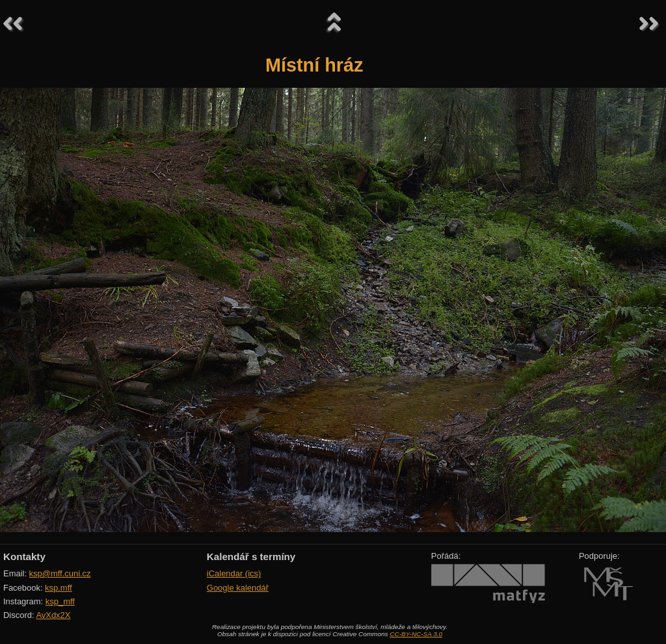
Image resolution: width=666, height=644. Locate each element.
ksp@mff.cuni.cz (60, 573)
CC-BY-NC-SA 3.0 (416, 634)
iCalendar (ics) (234, 573)
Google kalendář (238, 588)
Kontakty (24, 557)
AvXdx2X (53, 615)
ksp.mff (59, 588)
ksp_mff (60, 601)
